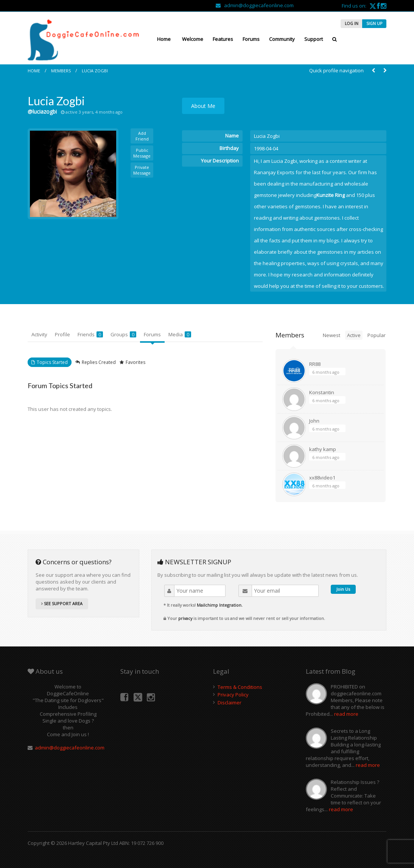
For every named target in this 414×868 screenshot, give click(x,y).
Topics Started (52, 362)
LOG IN (352, 23)
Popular (377, 335)
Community (282, 39)
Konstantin (322, 392)
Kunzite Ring (331, 195)
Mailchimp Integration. (220, 605)
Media (180, 334)
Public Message (142, 153)
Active (354, 335)
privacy (185, 618)
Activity (39, 334)
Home (164, 39)
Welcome (193, 39)
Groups (123, 334)
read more (346, 714)
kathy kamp (323, 449)
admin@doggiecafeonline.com (255, 5)
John (314, 421)
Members (61, 71)
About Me (203, 106)
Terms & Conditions (240, 687)
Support (314, 39)
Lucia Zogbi (95, 71)
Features (223, 39)
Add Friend (142, 136)
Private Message (142, 170)
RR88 (315, 364)
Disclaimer (230, 703)
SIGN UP (374, 23)
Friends (90, 334)
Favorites (135, 362)
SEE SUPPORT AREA (62, 603)
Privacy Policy (233, 695)
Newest (332, 335)
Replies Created (99, 362)
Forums (251, 39)
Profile (62, 334)
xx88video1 (322, 478)
